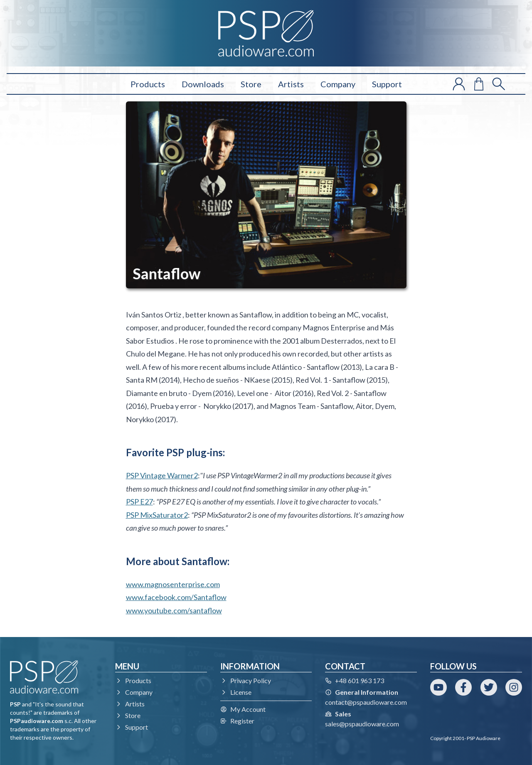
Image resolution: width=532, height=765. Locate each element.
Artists (291, 84)
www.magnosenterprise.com (173, 584)
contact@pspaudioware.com (366, 702)
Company (338, 84)
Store (251, 84)
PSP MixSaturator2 (157, 515)
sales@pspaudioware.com (362, 724)
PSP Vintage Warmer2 (162, 475)
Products (148, 84)
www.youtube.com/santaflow (174, 610)
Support (387, 84)
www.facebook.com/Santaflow (176, 597)
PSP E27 (139, 502)
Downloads (203, 84)
